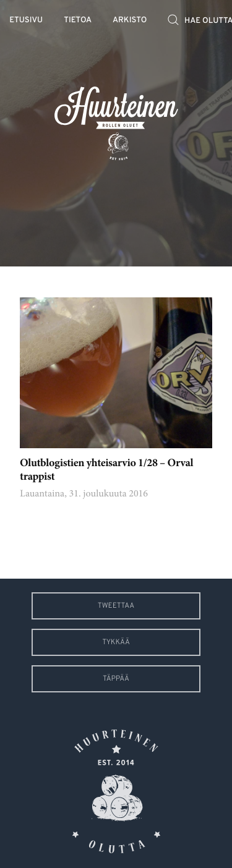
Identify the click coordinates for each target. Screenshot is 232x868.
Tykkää (116, 642)
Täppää (116, 679)
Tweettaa (116, 606)
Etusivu (26, 21)
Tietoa (78, 21)
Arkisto (130, 21)
